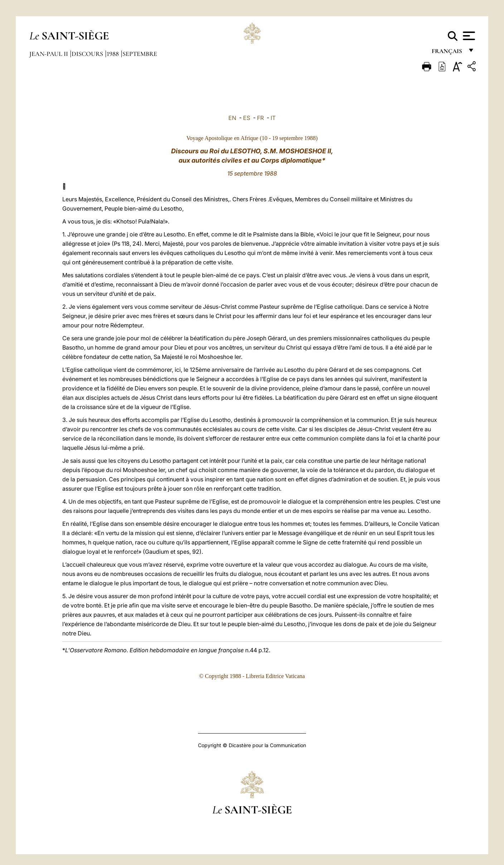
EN (232, 118)
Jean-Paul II (49, 54)
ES (247, 118)
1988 (113, 54)
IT (273, 118)
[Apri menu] (468, 36)
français (448, 53)
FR (260, 118)
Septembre (140, 54)
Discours (88, 54)
